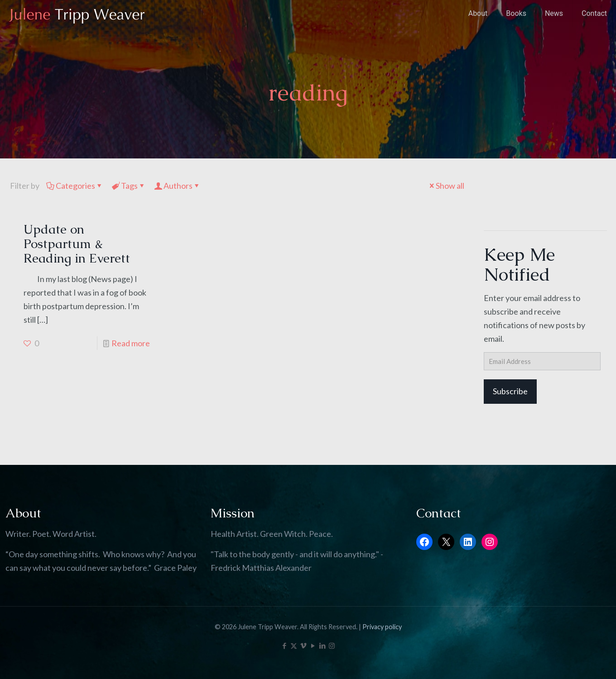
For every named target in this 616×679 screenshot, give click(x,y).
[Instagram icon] (332, 646)
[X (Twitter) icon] (294, 646)
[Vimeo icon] (303, 646)
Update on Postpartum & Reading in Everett (77, 244)
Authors (177, 186)
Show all (446, 186)
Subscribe (510, 391)
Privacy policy (382, 627)
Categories (75, 186)
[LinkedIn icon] (322, 646)
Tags (129, 186)
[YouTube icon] (313, 646)
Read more (131, 343)
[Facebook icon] (284, 646)
